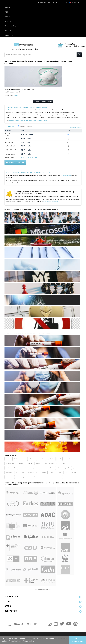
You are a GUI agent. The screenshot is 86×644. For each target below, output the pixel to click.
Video (7, 12)
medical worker (34, 477)
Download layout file (43, 101)
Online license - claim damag (12, 135)
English (74, 2)
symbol (67, 468)
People (15, 95)
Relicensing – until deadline (11, 150)
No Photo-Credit (10, 146)
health (32, 459)
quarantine (76, 468)
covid (67, 477)
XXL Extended (9, 142)
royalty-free (9, 110)
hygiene (74, 472)
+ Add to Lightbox (75, 128)
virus (25, 459)
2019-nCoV (76, 477)
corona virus (41, 459)
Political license (10, 154)
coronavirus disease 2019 (52, 463)
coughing (34, 468)
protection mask (10, 463)
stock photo (18, 89)
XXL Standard (9, 139)
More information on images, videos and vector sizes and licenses (28, 120)
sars (64, 463)
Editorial (8, 21)
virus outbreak (69, 459)
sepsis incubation (33, 472)
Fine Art (8, 31)
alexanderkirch (15, 92)
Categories (9, 35)
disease (30, 463)
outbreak (38, 463)
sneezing (43, 468)
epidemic (21, 463)
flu (17, 472)
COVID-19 (17, 459)
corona (8, 459)
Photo (8, 7)
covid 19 (59, 477)
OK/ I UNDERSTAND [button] (77, 640)
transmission (24, 468)
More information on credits (51, 202)
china (51, 468)
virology (44, 472)
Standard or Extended (26, 126)
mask (60, 459)
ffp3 (66, 472)
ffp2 (60, 472)
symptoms (9, 472)
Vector (8, 17)
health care (9, 477)
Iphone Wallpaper (12, 26)
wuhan (59, 468)
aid (52, 477)
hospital (52, 472)
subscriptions (67, 175)
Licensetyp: (10, 126)
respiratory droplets (11, 468)
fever (23, 472)
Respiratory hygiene (21, 477)
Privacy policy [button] (28, 641)
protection (51, 459)
